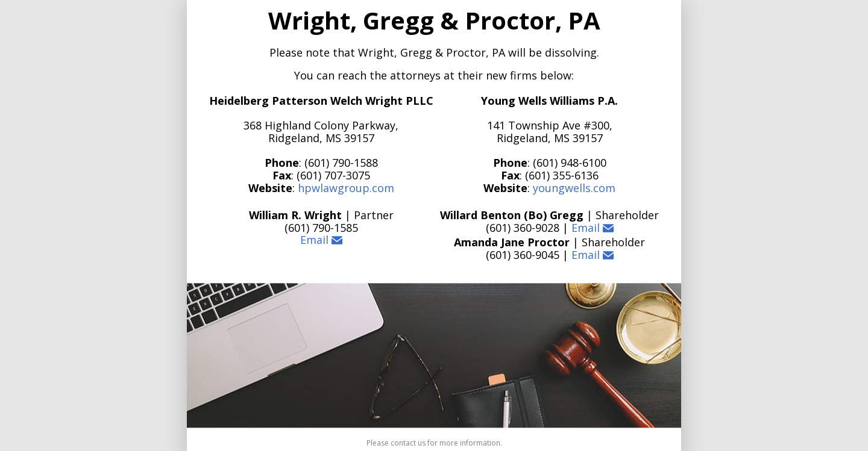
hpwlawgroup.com (346, 188)
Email (321, 240)
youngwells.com (574, 188)
